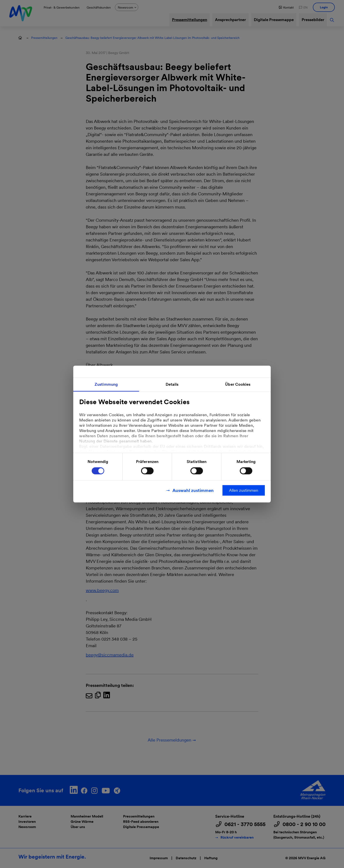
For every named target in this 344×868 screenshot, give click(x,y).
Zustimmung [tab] (106, 384)
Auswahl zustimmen (193, 490)
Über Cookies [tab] (238, 384)
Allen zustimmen (244, 490)
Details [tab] (172, 384)
